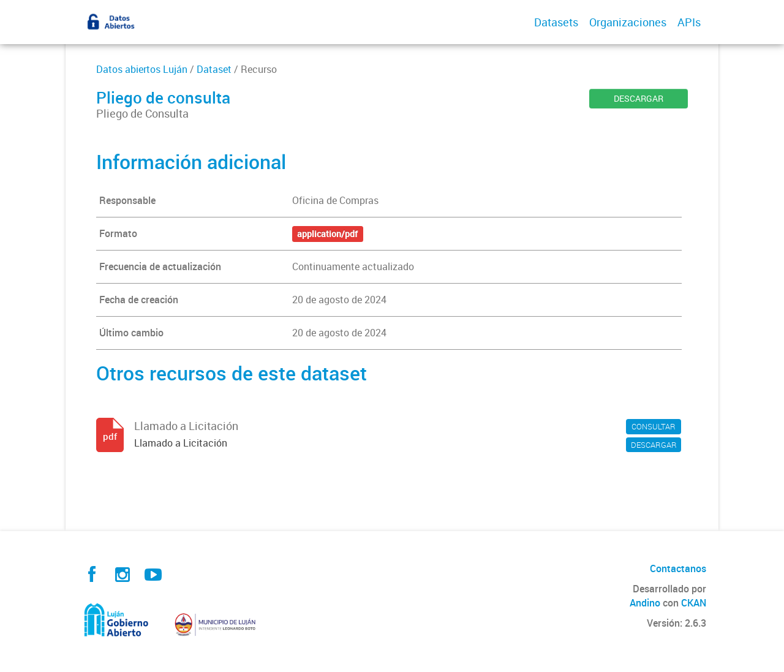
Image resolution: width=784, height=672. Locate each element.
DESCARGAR (639, 98)
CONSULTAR (654, 426)
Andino (645, 603)
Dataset (214, 69)
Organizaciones (628, 22)
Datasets (556, 22)
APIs (689, 22)
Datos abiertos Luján (142, 69)
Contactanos (678, 568)
